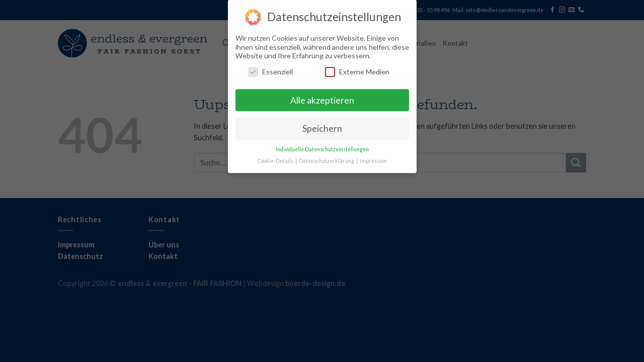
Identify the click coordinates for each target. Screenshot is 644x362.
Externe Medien (357, 68)
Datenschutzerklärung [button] (327, 157)
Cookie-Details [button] (276, 157)
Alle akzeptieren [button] (322, 96)
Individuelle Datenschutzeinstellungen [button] (322, 146)
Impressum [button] (373, 157)
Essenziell (270, 68)
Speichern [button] (322, 125)
